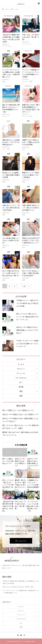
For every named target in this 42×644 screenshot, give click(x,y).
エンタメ (21, 364)
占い (21, 382)
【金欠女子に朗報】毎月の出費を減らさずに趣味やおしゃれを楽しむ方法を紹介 (20, 582)
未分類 (21, 387)
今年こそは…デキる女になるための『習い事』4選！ (18, 587)
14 (24, 286)
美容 (21, 391)
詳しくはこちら (21, 541)
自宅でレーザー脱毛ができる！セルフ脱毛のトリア (20, 414)
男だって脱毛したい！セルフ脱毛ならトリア (18, 410)
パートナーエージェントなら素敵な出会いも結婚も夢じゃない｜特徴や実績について (20, 592)
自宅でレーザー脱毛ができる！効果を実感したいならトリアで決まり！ (20, 420)
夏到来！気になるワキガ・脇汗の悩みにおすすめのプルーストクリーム (20, 434)
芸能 (21, 396)
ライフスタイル (21, 378)
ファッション (21, 373)
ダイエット (21, 369)
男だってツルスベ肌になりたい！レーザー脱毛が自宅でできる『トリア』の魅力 (20, 427)
